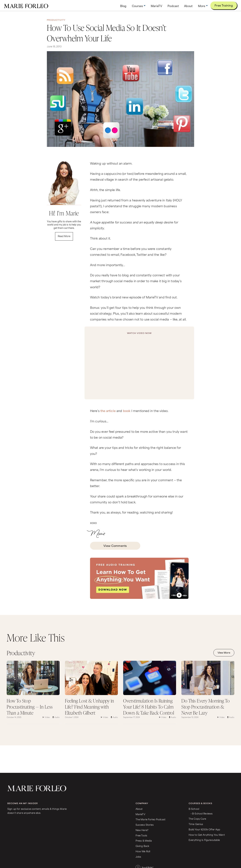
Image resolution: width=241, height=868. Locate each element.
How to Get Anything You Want (207, 835)
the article (108, 411)
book (127, 411)
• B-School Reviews (202, 813)
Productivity (56, 20)
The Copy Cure (197, 819)
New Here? (142, 830)
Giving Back (142, 846)
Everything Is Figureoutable (204, 840)
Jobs (138, 857)
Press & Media (144, 840)
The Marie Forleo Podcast (150, 819)
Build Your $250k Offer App (204, 829)
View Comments (115, 545)
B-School (194, 809)
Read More (64, 236)
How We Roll (143, 851)
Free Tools (141, 835)
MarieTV (140, 814)
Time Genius (196, 824)
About (139, 809)
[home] (26, 5)
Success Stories (145, 825)
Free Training (224, 5)
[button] (139, 6)
